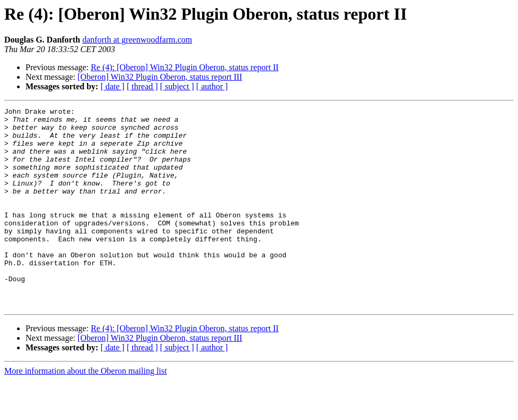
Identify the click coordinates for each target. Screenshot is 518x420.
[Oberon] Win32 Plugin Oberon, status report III (160, 77)
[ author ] (212, 86)
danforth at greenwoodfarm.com (137, 40)
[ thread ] (142, 86)
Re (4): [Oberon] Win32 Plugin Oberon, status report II (185, 67)
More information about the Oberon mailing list (86, 411)
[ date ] (112, 86)
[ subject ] (177, 86)
